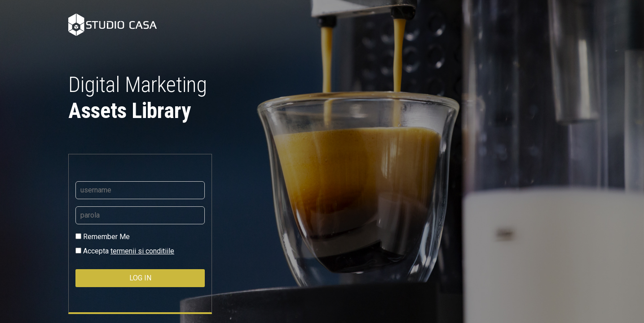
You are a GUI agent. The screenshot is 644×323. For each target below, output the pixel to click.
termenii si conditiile (142, 251)
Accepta (125, 251)
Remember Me (103, 237)
